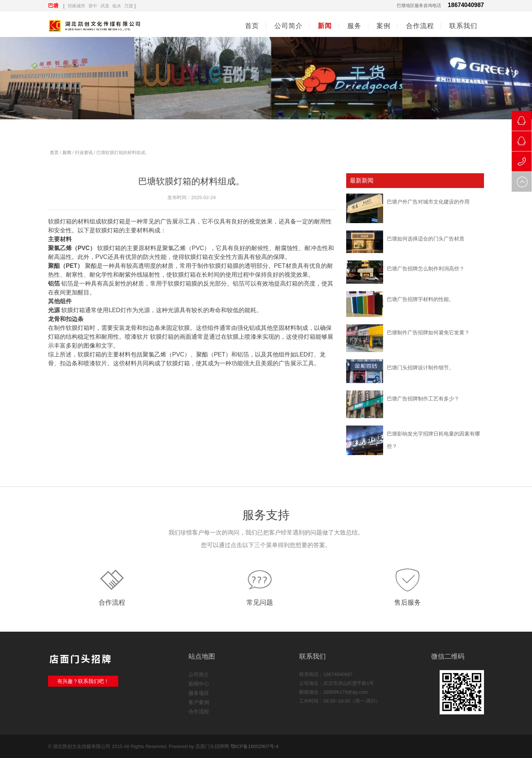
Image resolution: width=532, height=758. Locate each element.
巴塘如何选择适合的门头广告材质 (426, 239)
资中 (93, 6)
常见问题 (260, 602)
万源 (129, 6)
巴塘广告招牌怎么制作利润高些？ (426, 269)
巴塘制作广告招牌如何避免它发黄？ (428, 332)
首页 (252, 26)
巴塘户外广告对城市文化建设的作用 (428, 202)
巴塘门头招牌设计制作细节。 (420, 368)
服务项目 (199, 693)
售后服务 (407, 602)
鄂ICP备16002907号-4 (255, 746)
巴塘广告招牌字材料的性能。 (420, 299)
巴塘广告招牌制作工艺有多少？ (423, 399)
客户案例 (199, 702)
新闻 (67, 153)
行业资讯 (84, 153)
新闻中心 (199, 684)
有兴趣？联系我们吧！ (83, 681)
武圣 (105, 6)
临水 (117, 6)
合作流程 (112, 602)
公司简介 (199, 675)
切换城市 (76, 6)
